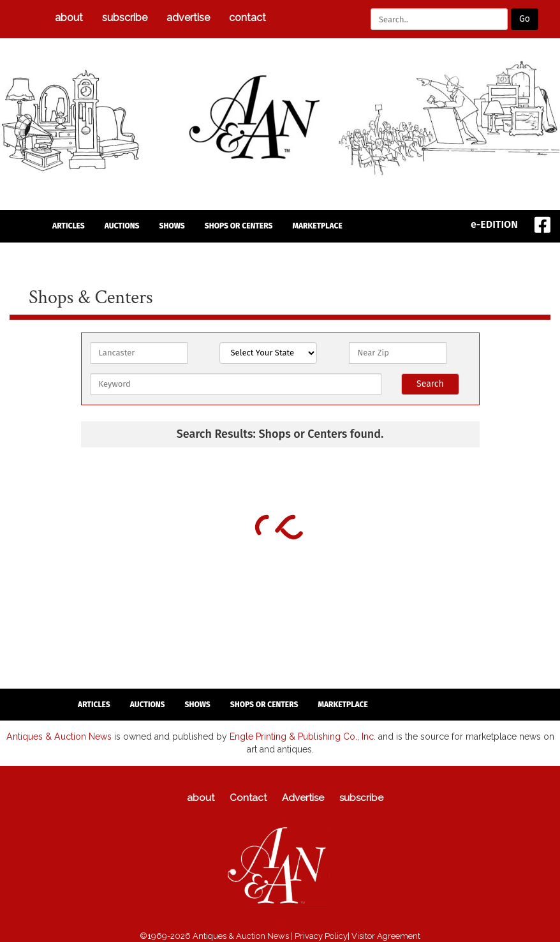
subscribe (125, 18)
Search (430, 384)
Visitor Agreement (386, 935)
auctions (122, 226)
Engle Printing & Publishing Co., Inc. (296, 736)
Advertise (188, 18)
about (69, 18)
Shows (172, 226)
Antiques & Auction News (53, 736)
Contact (247, 18)
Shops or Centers (239, 226)
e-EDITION (494, 224)
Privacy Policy (321, 935)
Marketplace (317, 226)
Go (525, 19)
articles (69, 226)
